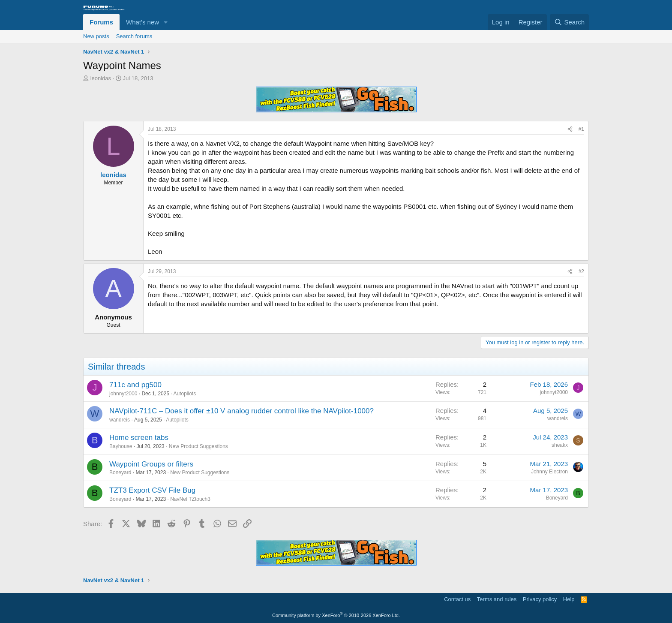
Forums (101, 22)
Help (569, 599)
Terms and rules (497, 599)
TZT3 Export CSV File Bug (152, 490)
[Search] (569, 22)
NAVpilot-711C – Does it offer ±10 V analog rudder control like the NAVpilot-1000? (241, 411)
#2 (581, 271)
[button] (166, 22)
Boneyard (120, 473)
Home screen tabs (139, 438)
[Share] (570, 129)
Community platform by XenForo (336, 615)
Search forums (134, 36)
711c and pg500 (135, 385)
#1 (581, 129)
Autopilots (184, 394)
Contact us (457, 599)
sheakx (560, 445)
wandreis (120, 420)
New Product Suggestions (198, 446)
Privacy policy (540, 599)
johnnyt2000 (123, 394)
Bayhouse (121, 446)
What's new (142, 22)
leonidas (101, 78)
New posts (96, 36)
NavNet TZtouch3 (190, 499)
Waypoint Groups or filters (151, 464)
